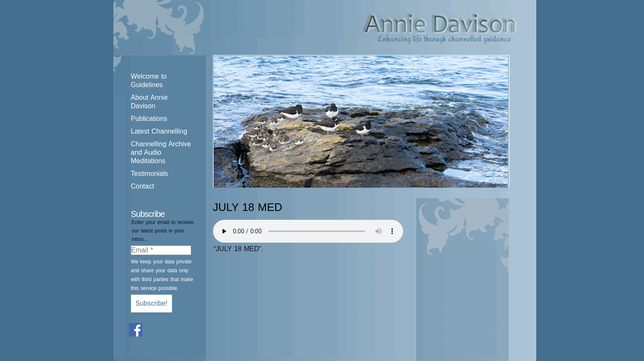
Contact (143, 186)
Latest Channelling (159, 131)
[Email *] (161, 250)
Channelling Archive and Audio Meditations (161, 152)
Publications (149, 119)
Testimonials (150, 174)
